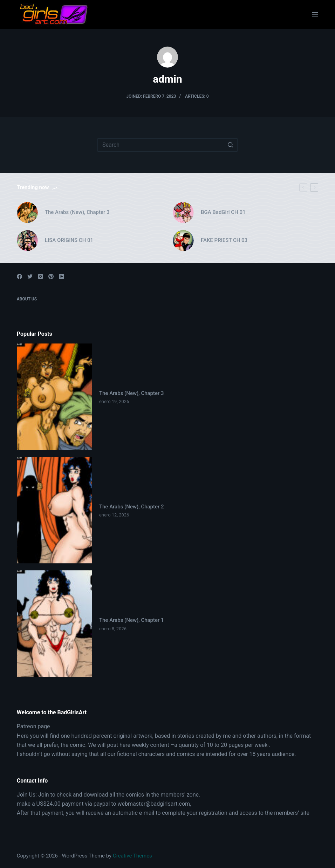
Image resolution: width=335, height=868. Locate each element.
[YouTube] (61, 276)
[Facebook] (19, 276)
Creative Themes (132, 856)
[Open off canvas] (315, 15)
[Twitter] (30, 276)
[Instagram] (40, 276)
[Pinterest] (51, 276)
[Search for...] (167, 145)
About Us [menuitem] (27, 299)
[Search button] (231, 145)
